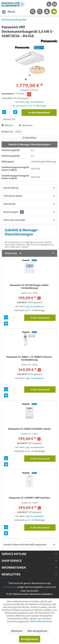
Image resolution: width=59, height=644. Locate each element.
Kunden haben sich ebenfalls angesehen (25, 545)
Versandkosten (10, 587)
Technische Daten (13, 196)
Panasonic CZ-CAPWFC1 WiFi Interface (30, 498)
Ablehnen (17, 631)
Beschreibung (11, 188)
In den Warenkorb (43, 317)
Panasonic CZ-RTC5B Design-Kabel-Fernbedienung (29, 287)
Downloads (10, 204)
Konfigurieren (30, 639)
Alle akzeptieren (37, 631)
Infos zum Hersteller (14, 220)
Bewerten (26, 125)
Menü (8, 11)
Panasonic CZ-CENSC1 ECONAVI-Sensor (29, 429)
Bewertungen (11, 212)
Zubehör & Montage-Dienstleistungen (29, 144)
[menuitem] (54, 4)
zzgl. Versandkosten (35, 102)
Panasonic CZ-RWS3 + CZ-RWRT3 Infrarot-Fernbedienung (30, 358)
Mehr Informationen (41, 621)
